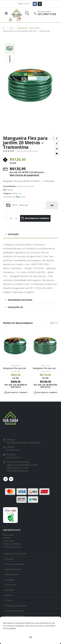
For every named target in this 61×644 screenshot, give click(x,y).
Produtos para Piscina (15, 611)
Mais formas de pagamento (24, 175)
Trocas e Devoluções (12, 547)
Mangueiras (17, 193)
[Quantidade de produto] (11, 218)
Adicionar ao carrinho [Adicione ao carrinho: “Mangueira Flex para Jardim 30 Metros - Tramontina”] (47, 392)
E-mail (57, 154)
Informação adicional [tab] (20, 300)
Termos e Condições (12, 544)
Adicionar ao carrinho (37, 218)
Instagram (11, 479)
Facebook (57, 138)
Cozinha (9, 600)
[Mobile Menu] (6, 13)
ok (52, 205)
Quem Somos (9, 541)
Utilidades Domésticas (15, 616)
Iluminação (10, 590)
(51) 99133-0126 (14, 457)
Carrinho (7, 538)
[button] (52, 323)
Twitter (57, 143)
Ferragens (9, 559)
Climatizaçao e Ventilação (16, 606)
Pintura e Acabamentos (15, 564)
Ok (30, 637)
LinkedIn (57, 148)
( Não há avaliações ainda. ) (27, 151)
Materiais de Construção (16, 554)
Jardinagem (10, 580)
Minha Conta (24, 4)
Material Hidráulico (13, 569)
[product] (16, 346)
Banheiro (9, 595)
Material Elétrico (12, 574)
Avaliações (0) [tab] (15, 307)
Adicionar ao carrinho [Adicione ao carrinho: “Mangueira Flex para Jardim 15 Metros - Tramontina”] (17, 392)
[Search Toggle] (27, 13)
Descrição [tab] (13, 234)
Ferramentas (11, 585)
